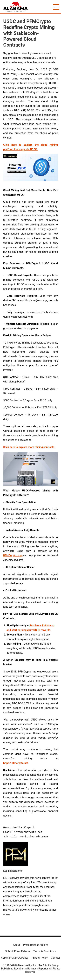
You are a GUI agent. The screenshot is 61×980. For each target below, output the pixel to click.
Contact (55, 958)
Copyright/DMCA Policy (15, 958)
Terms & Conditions (45, 951)
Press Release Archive (36, 945)
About (16, 945)
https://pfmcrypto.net (16, 763)
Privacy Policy (40, 958)
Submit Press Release (18, 951)
